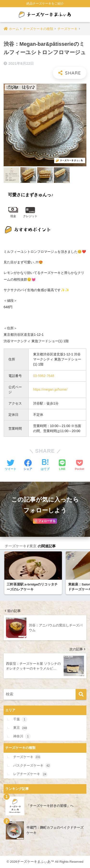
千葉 (20, 719)
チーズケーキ (16, 546)
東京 (33, 546)
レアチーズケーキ (30, 774)
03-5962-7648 (44, 376)
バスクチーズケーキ (32, 766)
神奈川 (22, 736)
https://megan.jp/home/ (50, 389)
